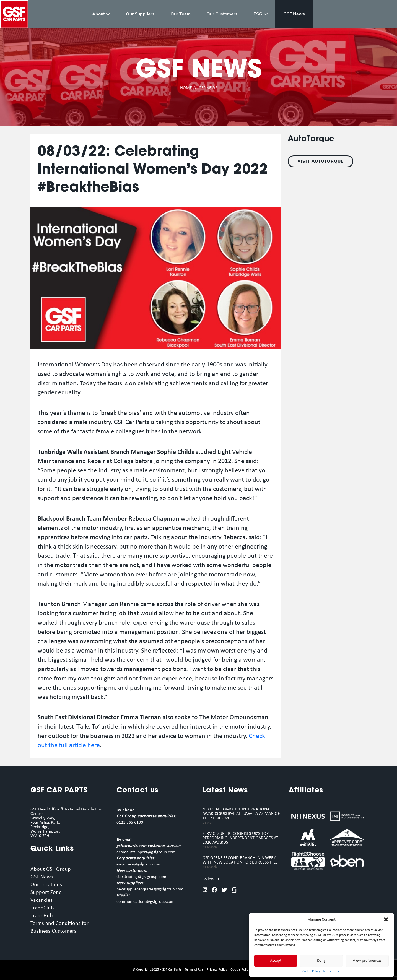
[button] (386, 919)
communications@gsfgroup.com (146, 902)
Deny (321, 961)
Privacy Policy (217, 970)
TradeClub (42, 908)
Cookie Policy (311, 971)
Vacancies (41, 900)
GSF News (42, 877)
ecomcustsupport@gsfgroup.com (146, 852)
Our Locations (46, 885)
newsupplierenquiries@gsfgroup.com (150, 889)
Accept (276, 961)
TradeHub (42, 916)
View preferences (367, 961)
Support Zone (46, 893)
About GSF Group (51, 869)
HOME (186, 88)
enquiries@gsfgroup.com (139, 864)
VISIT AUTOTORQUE (321, 161)
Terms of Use (332, 971)
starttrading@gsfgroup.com (141, 877)
